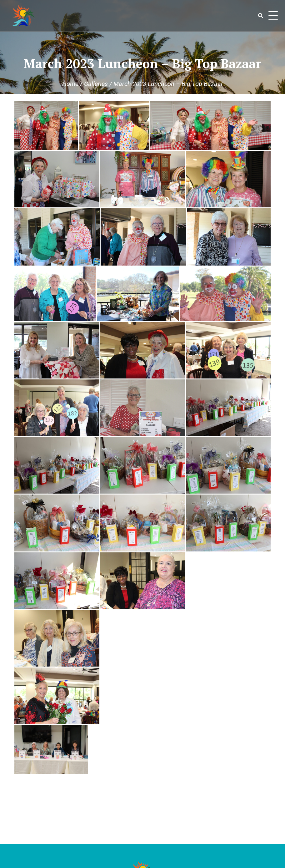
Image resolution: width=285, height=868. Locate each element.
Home (70, 84)
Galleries (96, 84)
